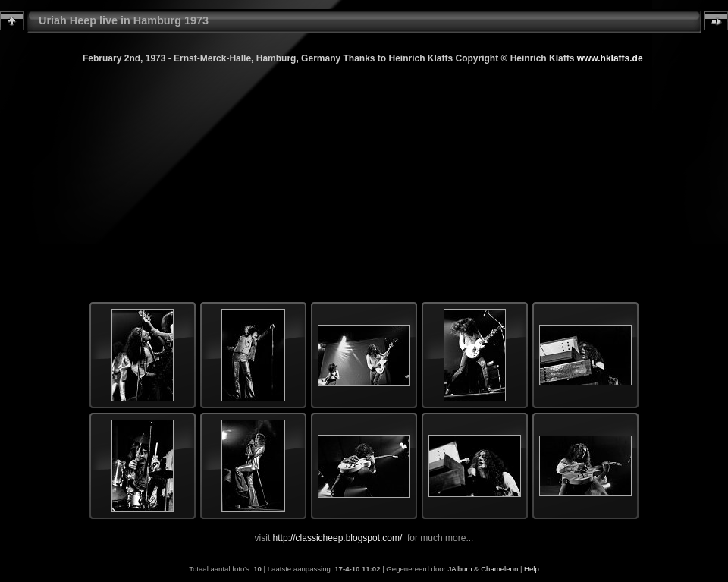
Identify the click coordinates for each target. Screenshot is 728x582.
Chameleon (499, 569)
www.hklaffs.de (610, 58)
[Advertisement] (364, 171)
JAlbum (460, 569)
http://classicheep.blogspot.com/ (338, 538)
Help (532, 569)
